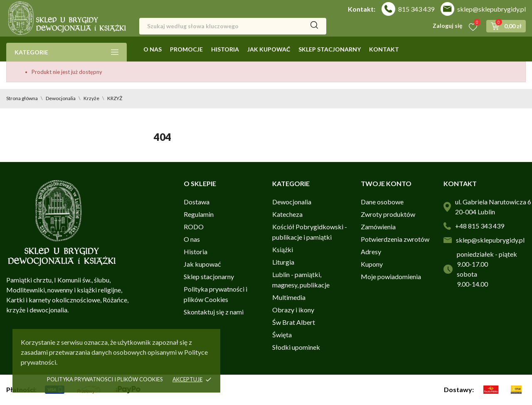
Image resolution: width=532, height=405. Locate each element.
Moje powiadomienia (391, 276)
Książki (283, 249)
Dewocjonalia (292, 202)
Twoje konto (386, 183)
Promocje (186, 49)
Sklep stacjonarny (330, 49)
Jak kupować (269, 49)
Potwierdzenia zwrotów (395, 239)
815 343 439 (416, 9)
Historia (225, 49)
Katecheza (287, 214)
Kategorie (66, 52)
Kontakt (384, 49)
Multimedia (289, 297)
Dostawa (197, 202)
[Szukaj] (233, 26)
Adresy (371, 252)
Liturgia (283, 262)
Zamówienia (378, 227)
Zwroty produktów (388, 214)
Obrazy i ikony (293, 310)
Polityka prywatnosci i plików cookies (105, 379)
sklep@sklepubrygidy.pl (491, 9)
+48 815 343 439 (480, 226)
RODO (194, 227)
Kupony (372, 264)
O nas (153, 49)
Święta (282, 335)
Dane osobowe (382, 202)
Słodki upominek (296, 347)
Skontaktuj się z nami (214, 312)
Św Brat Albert (294, 322)
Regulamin (199, 214)
